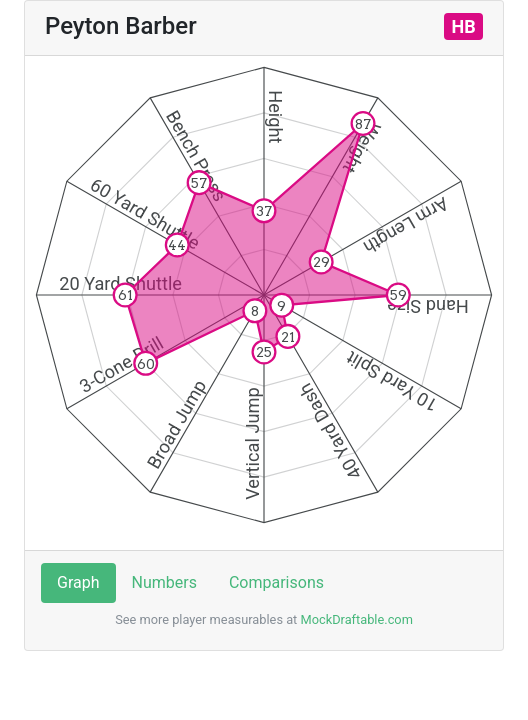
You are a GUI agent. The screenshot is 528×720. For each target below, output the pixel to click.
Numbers (164, 582)
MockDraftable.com (355, 619)
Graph (78, 582)
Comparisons (276, 582)
